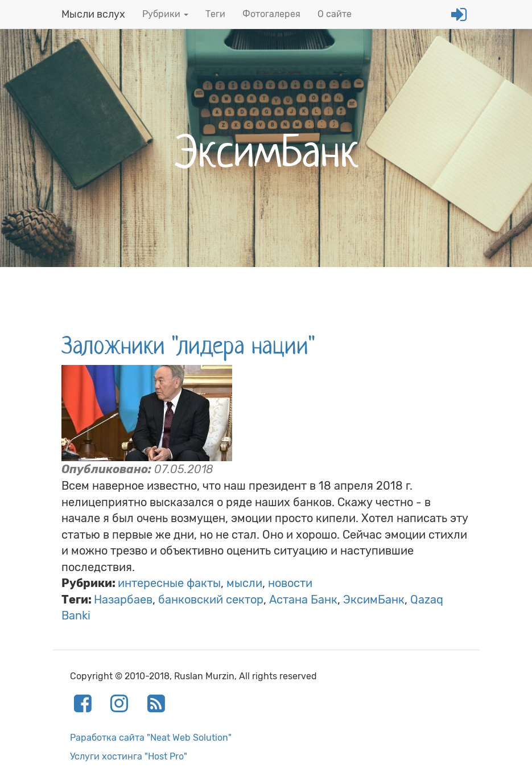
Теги (215, 14)
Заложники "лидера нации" (188, 346)
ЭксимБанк (374, 600)
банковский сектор (211, 600)
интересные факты (169, 583)
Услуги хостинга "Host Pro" (129, 756)
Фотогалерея (271, 14)
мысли (244, 583)
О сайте (335, 14)
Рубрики (165, 14)
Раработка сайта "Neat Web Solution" (151, 738)
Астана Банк (303, 600)
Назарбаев (123, 600)
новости (290, 583)
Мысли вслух (93, 14)
